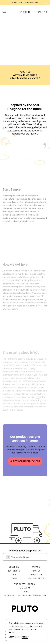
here (38, 398)
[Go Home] (25, 12)
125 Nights (14, 571)
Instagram (25, 588)
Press (14, 578)
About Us (14, 567)
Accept (25, 637)
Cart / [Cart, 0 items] (43, 12)
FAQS (14, 575)
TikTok (25, 592)
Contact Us (36, 575)
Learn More (14, 637)
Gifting (36, 567)
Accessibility (36, 578)
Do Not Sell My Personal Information (25, 595)
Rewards (36, 571)
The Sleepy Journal (25, 584)
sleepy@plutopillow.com (25, 461)
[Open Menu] (4, 12)
